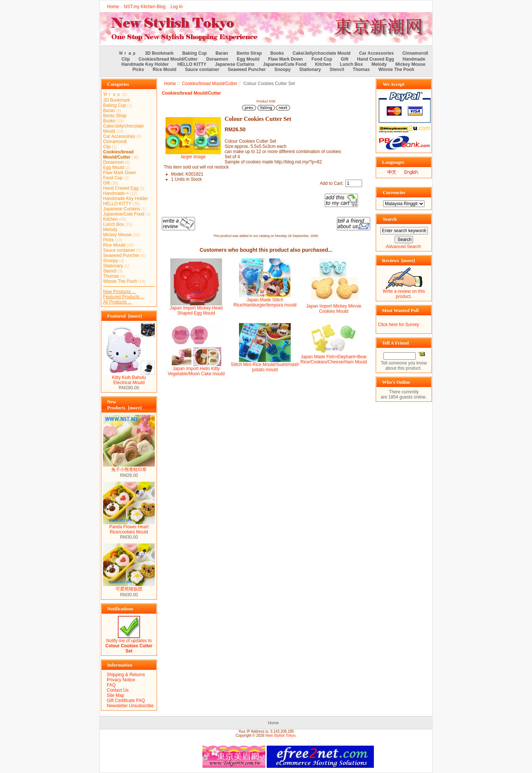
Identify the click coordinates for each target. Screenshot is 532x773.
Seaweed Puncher (247, 69)
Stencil (337, 69)
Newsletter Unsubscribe (130, 706)
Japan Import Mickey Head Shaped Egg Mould (196, 311)
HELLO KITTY (192, 64)
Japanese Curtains (235, 64)
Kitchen (323, 64)
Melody (379, 64)
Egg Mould (248, 59)
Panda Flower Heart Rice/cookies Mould (129, 527)
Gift (345, 59)
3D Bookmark (159, 53)
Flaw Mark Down (286, 59)
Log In (176, 7)
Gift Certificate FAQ (126, 701)
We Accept (394, 84)
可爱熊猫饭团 (129, 587)
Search (390, 219)
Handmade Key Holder (145, 64)
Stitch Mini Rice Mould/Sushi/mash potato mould (265, 367)
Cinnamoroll (415, 53)
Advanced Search (404, 247)
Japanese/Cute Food (285, 64)
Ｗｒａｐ (127, 53)
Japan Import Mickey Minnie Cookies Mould (334, 309)
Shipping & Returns (126, 675)
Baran (222, 53)
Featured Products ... (124, 297)
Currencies (394, 192)
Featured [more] (125, 316)
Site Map (115, 695)
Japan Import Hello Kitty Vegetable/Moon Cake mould (196, 371)
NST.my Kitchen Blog (145, 7)
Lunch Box (351, 64)
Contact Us (118, 690)
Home (113, 7)
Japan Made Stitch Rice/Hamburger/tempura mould (265, 302)
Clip (126, 59)
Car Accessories (376, 53)
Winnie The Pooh (396, 69)
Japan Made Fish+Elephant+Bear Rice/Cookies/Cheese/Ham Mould (334, 359)
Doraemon (217, 59)
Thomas (361, 69)
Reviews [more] (398, 260)
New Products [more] (124, 405)
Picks (138, 69)
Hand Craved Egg (375, 59)
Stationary (310, 69)
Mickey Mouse (410, 64)
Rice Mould (164, 69)
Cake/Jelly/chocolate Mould (322, 53)
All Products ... (117, 302)
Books (277, 53)
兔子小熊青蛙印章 (129, 467)
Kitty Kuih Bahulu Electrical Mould (129, 378)
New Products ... (119, 292)
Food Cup (322, 59)
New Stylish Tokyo (281, 735)
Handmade (414, 59)
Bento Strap (249, 53)
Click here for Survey (398, 325)
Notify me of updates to (129, 644)
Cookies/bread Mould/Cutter (210, 84)
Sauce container (202, 69)
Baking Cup (195, 53)
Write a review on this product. (404, 292)
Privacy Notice (121, 680)
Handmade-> (116, 193)
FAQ (111, 685)
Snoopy (283, 69)
